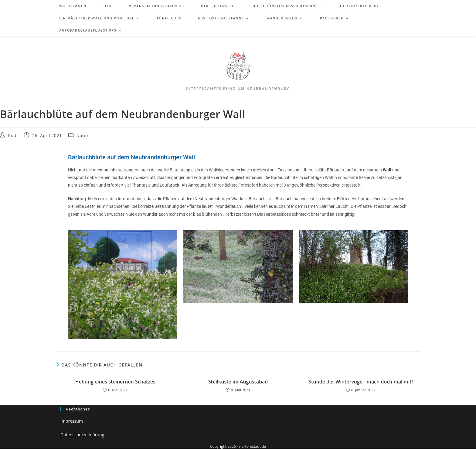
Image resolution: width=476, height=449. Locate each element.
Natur (82, 135)
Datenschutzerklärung (82, 435)
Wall (387, 170)
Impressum (72, 421)
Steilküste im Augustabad (238, 382)
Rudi (13, 135)
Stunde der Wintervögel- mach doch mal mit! (361, 382)
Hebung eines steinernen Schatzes (116, 382)
